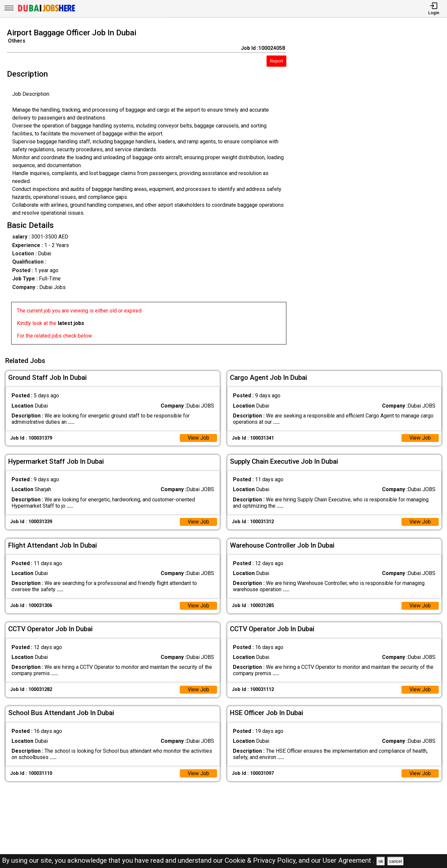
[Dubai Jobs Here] (47, 11)
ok (381, 861)
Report (276, 61)
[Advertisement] (372, 188)
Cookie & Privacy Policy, (262, 860)
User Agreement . (349, 860)
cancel (396, 861)
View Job (198, 437)
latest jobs (71, 323)
